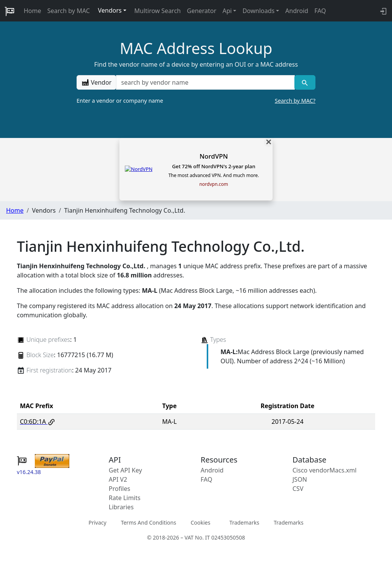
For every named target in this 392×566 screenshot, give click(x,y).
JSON (300, 479)
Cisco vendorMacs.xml (324, 470)
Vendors (110, 10)
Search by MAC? (295, 101)
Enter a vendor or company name (196, 101)
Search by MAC (69, 11)
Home (33, 11)
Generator (202, 11)
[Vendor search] (305, 82)
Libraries (121, 507)
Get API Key (125, 470)
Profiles (119, 489)
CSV (298, 489)
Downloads (258, 11)
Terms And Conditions (149, 523)
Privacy (97, 523)
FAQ (320, 11)
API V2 (118, 479)
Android (297, 11)
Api (227, 11)
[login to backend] (383, 11)
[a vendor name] (205, 82)
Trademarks (244, 523)
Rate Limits (125, 498)
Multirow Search (158, 11)
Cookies (200, 523)
